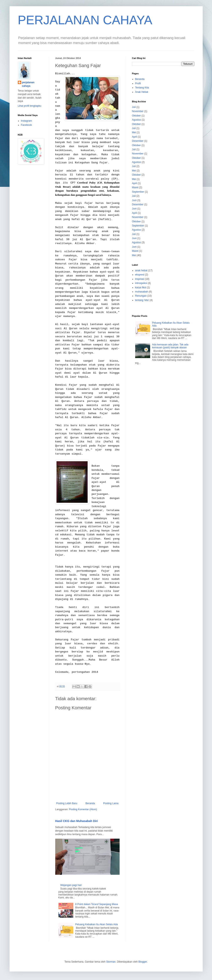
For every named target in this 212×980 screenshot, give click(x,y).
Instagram (26, 121)
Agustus (137, 120)
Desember (138, 141)
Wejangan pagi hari (71, 885)
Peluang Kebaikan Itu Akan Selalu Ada (96, 924)
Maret (135, 187)
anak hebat (141, 270)
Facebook (26, 125)
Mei (134, 132)
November (138, 111)
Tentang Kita (142, 88)
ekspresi (140, 275)
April (135, 137)
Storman (111, 962)
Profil (138, 83)
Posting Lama (111, 803)
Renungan (141, 296)
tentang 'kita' (142, 300)
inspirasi (140, 279)
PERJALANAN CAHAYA (85, 20)
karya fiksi (141, 288)
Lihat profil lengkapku (30, 106)
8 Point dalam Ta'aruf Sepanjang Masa (97, 904)
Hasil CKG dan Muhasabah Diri (77, 821)
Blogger (143, 962)
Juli (134, 107)
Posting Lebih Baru (67, 803)
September (138, 192)
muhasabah (142, 292)
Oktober (137, 116)
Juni (134, 200)
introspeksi (141, 283)
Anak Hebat (142, 92)
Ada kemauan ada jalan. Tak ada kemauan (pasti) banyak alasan (170, 346)
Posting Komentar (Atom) (83, 809)
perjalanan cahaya (28, 84)
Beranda (90, 803)
